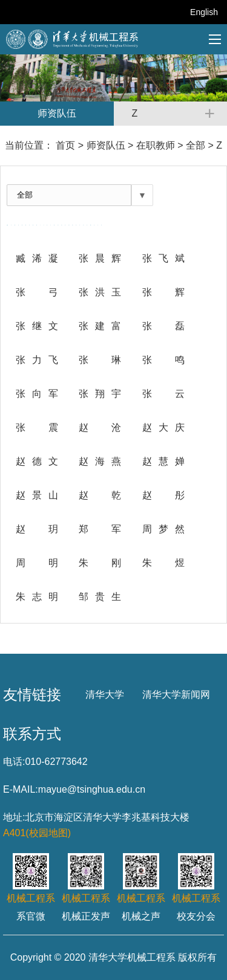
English (204, 12)
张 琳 (100, 360)
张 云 (163, 394)
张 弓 (37, 292)
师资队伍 (106, 145)
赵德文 (37, 461)
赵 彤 (163, 495)
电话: (14, 762)
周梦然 (163, 529)
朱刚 (100, 563)
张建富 (100, 326)
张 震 (37, 427)
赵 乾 (100, 495)
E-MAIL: (21, 789)
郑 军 (100, 529)
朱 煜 (163, 563)
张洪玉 (100, 292)
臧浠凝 (37, 258)
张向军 (37, 394)
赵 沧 (100, 427)
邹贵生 (100, 597)
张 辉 (163, 292)
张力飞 (37, 360)
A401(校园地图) (37, 833)
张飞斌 (163, 258)
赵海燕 (100, 461)
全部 (196, 145)
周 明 (37, 563)
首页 (65, 145)
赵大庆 (163, 427)
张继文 (37, 326)
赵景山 (37, 495)
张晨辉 (100, 258)
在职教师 (156, 145)
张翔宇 (100, 394)
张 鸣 (163, 360)
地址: (14, 817)
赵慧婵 (163, 461)
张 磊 (163, 326)
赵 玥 (37, 529)
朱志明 (37, 597)
